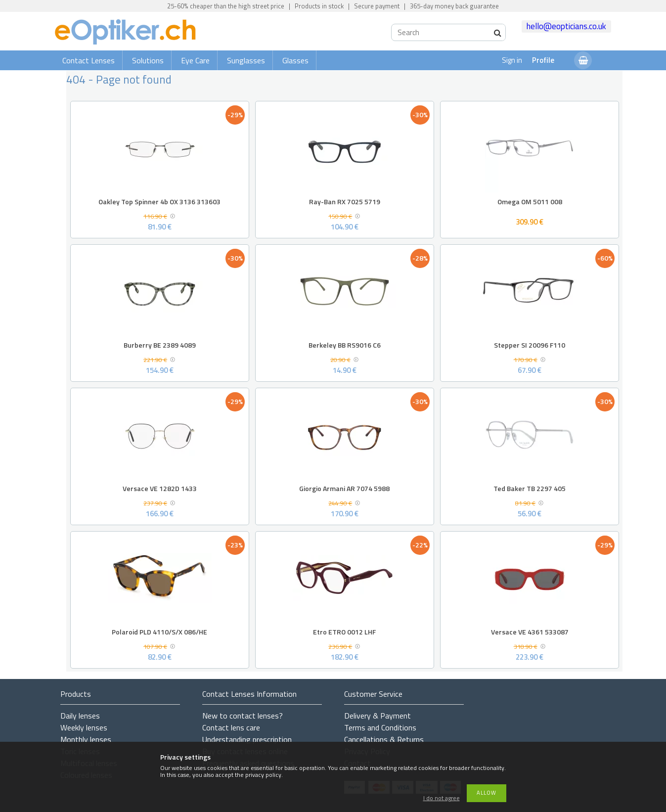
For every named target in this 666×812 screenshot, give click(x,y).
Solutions (148, 60)
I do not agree (442, 798)
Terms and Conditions (380, 727)
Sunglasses (246, 60)
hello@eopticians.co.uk (566, 26)
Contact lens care (231, 727)
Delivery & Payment (377, 716)
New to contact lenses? (243, 716)
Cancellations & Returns (384, 739)
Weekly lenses (84, 727)
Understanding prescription (247, 739)
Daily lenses (80, 716)
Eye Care (195, 60)
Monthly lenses (86, 739)
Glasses (295, 60)
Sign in (512, 60)
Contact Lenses (89, 60)
